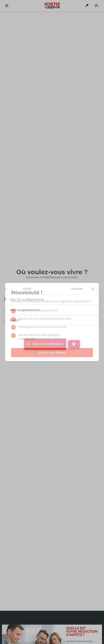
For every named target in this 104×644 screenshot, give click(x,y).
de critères (52, 352)
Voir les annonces (45, 344)
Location (77, 289)
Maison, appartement (22, 310)
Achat (27, 289)
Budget (12, 320)
